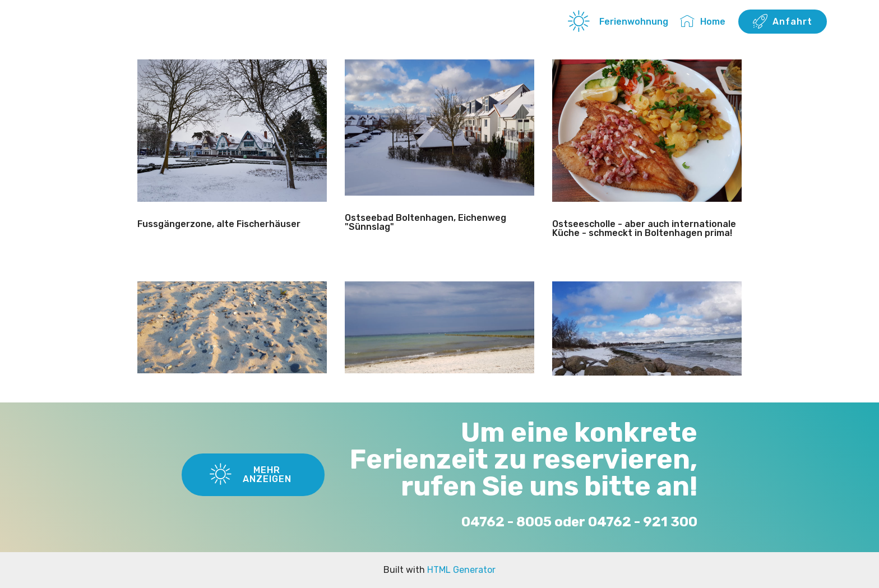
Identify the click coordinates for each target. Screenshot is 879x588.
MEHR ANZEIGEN (251, 475)
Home (703, 22)
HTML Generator (461, 570)
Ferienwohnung (618, 22)
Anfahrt (783, 22)
